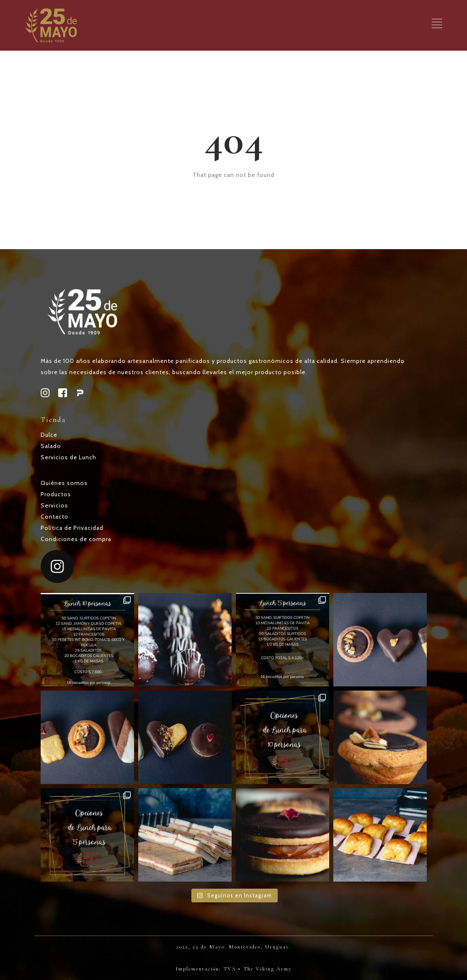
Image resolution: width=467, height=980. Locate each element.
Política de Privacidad (72, 528)
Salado (51, 446)
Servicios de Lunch (68, 457)
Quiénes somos (64, 483)
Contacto (55, 517)
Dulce (49, 435)
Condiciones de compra (76, 539)
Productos (56, 494)
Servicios (54, 505)
